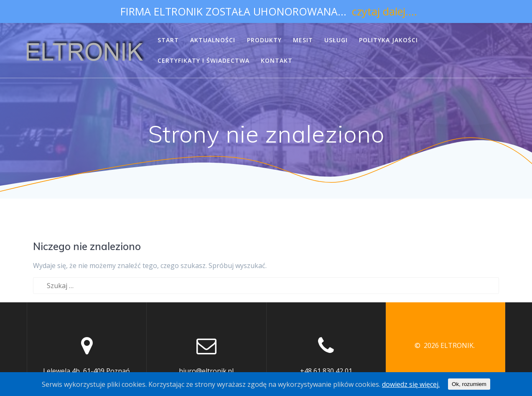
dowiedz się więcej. (411, 384)
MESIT (303, 40)
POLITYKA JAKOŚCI (388, 40)
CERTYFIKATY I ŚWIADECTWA (204, 60)
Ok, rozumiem (469, 384)
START (168, 40)
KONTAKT (277, 60)
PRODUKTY (264, 40)
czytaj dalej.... (384, 11)
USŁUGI (336, 40)
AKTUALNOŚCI (213, 40)
